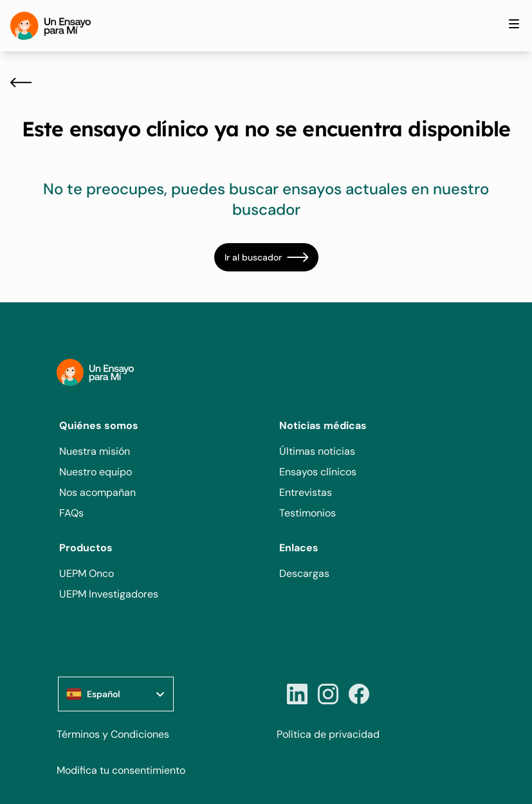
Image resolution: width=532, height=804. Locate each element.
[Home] (50, 26)
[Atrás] (21, 82)
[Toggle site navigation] (514, 24)
